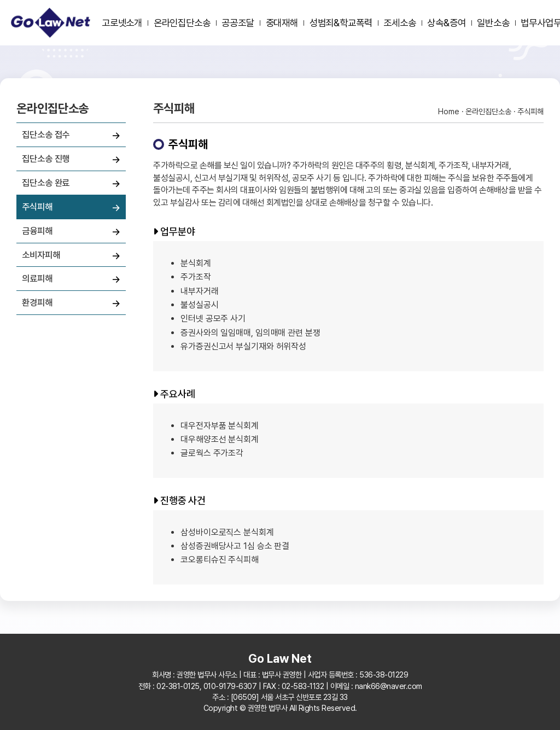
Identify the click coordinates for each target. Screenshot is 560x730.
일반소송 (493, 23)
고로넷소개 (122, 23)
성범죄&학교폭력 (341, 23)
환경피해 (37, 302)
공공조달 (238, 23)
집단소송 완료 (46, 183)
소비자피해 (41, 255)
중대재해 (282, 23)
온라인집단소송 (182, 23)
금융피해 (37, 231)
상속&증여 (447, 23)
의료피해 (37, 278)
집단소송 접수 (46, 135)
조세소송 (400, 23)
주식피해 (37, 207)
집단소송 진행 (46, 159)
